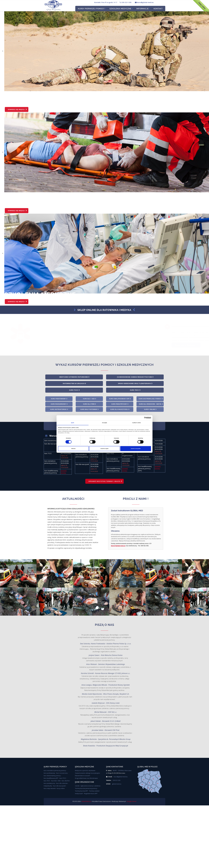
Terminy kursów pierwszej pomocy (86, 789)
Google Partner (132, 802)
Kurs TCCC (74, 390)
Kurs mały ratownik (90, 410)
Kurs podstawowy (59, 399)
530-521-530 (125, 2)
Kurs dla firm (90, 404)
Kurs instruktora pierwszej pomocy (55, 771)
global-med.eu (117, 784)
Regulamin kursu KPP (91, 794)
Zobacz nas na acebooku (107, 345)
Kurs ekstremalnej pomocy (151, 399)
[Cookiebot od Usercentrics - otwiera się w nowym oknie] (142, 418)
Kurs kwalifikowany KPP (120, 399)
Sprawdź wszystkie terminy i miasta (105, 482)
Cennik (77, 786)
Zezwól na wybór (105, 449)
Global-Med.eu (86, 802)
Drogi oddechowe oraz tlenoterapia (135, 384)
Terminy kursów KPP (81, 791)
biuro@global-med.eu (144, 2)
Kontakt (158, 9)
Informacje (143, 9)
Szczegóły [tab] (104, 423)
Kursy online (150, 410)
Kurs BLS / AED (90, 399)
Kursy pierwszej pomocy (92, 9)
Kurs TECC (135, 390)
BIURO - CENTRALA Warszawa (122, 771)
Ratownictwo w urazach (74, 384)
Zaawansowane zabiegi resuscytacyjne (135, 377)
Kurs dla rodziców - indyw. (151, 404)
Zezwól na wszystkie (136, 449)
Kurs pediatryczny (120, 404)
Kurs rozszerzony (59, 404)
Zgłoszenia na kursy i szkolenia (90, 786)
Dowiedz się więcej (17, 109)
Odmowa (73, 449)
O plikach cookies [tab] (136, 423)
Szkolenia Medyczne (121, 9)
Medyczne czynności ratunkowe (74, 377)
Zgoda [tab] (73, 423)
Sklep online (202, 6)
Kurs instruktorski (59, 410)
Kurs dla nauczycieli (120, 410)
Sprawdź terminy (64, 472)
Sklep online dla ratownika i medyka (103, 310)
